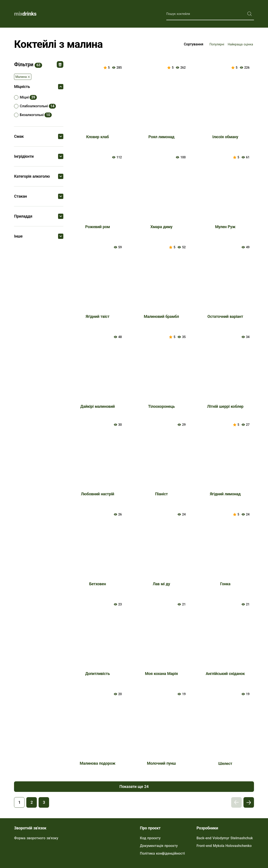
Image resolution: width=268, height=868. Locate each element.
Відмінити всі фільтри (60, 64)
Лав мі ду (161, 584)
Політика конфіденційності (162, 853)
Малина (21, 77)
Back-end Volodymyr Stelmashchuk (225, 838)
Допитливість (98, 674)
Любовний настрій (98, 494)
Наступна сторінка (249, 802)
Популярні (217, 44)
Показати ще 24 (134, 787)
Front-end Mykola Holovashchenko (224, 846)
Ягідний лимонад (225, 494)
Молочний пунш (162, 763)
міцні (24, 97)
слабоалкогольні (34, 106)
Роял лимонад (161, 137)
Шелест (225, 763)
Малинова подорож (98, 763)
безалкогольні (32, 115)
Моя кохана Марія (162, 674)
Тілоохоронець (162, 406)
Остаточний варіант (225, 316)
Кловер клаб (98, 137)
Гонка (225, 584)
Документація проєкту (159, 846)
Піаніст (161, 494)
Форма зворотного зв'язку (36, 838)
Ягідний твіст (98, 316)
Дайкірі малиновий (98, 406)
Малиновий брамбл (161, 316)
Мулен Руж (225, 227)
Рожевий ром (98, 227)
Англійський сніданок (225, 674)
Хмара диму (161, 227)
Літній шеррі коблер (225, 406)
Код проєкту (150, 838)
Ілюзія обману (225, 137)
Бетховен (98, 584)
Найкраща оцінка (240, 44)
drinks (25, 14)
